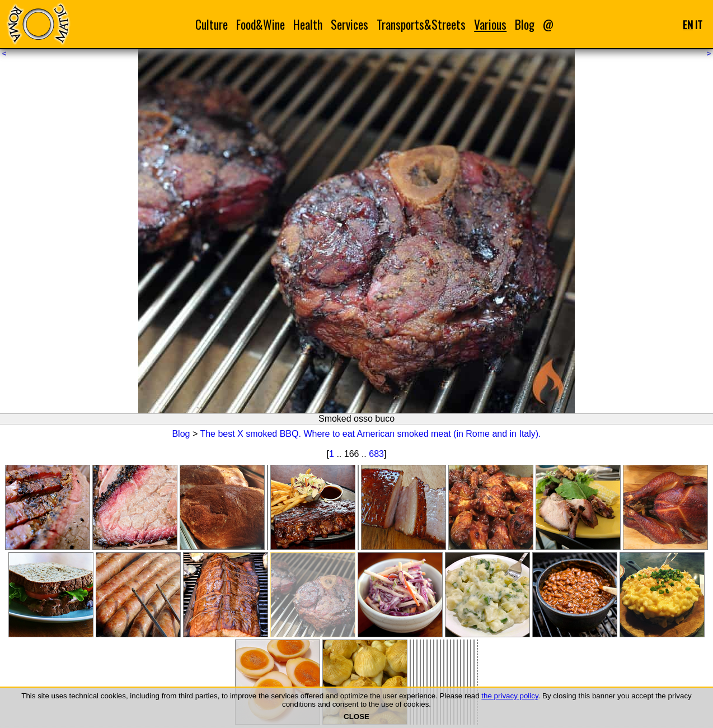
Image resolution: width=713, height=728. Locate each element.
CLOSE (356, 717)
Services (350, 24)
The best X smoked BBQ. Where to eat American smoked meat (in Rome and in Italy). (370, 434)
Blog (525, 24)
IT (699, 24)
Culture (212, 24)
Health (308, 24)
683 (376, 454)
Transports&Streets (421, 24)
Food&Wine (261, 24)
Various (490, 24)
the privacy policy (510, 696)
